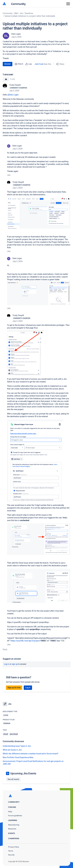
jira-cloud (14, 734)
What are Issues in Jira (12, 750)
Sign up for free (14, 688)
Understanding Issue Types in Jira (17, 746)
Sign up (15, 664)
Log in (7, 664)
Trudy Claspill (15, 85)
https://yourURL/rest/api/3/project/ (26, 641)
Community (18, 4)
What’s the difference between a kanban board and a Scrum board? (31, 754)
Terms (11, 851)
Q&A (16, 13)
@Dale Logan (13, 95)
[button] (39, 213)
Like (9, 175)
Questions (29, 13)
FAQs (10, 812)
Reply (5, 649)
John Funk (39, 64)
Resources (12, 829)
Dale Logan (16, 34)
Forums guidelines (15, 816)
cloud (6, 734)
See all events (13, 779)
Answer (8, 64)
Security (11, 855)
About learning (14, 825)
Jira (21, 13)
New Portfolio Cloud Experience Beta (18, 757)
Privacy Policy (14, 847)
